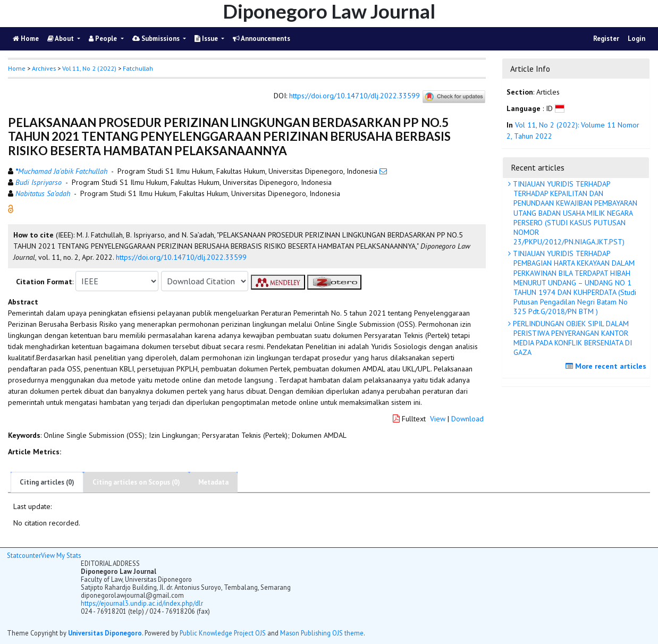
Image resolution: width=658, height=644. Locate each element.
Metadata (213, 482)
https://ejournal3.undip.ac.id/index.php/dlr (142, 603)
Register (606, 39)
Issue (207, 39)
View (438, 419)
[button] (11, 208)
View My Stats (61, 555)
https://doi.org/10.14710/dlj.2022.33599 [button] (181, 257)
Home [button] (17, 68)
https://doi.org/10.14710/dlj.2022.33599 (355, 96)
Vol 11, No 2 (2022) (89, 68)
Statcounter (24, 555)
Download (467, 419)
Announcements (261, 39)
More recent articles (607, 366)
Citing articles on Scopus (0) (136, 482)
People (104, 39)
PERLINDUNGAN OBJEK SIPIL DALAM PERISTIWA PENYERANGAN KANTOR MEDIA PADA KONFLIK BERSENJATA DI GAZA (571, 338)
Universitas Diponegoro (105, 633)
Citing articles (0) (47, 482)
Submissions (157, 39)
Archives (44, 68)
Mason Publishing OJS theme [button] (322, 633)
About (61, 39)
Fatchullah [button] (138, 68)
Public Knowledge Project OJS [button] (223, 633)
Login (636, 39)
